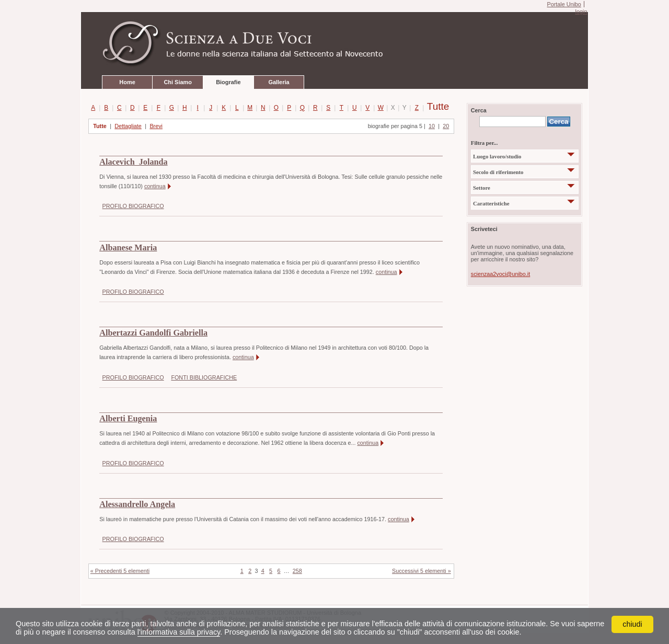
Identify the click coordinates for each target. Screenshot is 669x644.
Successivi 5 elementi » (422, 571)
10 (432, 126)
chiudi (632, 624)
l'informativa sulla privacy (179, 632)
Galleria (279, 82)
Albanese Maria (128, 248)
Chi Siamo (177, 82)
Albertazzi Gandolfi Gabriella (153, 333)
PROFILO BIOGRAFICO (133, 206)
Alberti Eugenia (128, 419)
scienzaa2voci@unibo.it (500, 274)
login (581, 11)
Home (127, 82)
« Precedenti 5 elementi (120, 571)
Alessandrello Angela (137, 504)
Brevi (156, 126)
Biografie (228, 82)
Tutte (432, 107)
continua (155, 186)
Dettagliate (128, 126)
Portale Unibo (564, 4)
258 (297, 571)
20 (446, 126)
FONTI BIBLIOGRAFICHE (204, 377)
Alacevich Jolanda (133, 162)
